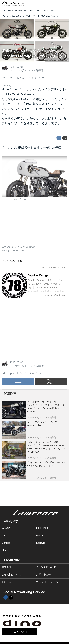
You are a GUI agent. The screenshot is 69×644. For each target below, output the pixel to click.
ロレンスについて (46, 567)
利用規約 (6, 582)
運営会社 (6, 567)
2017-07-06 (16, 67)
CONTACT (20, 632)
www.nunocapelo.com (57, 60)
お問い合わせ (44, 575)
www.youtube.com (13, 250)
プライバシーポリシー (48, 582)
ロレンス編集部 (34, 70)
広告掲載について (11, 575)
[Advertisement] (18, 314)
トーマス (15, 70)
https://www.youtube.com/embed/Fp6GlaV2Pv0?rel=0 (34, 225)
